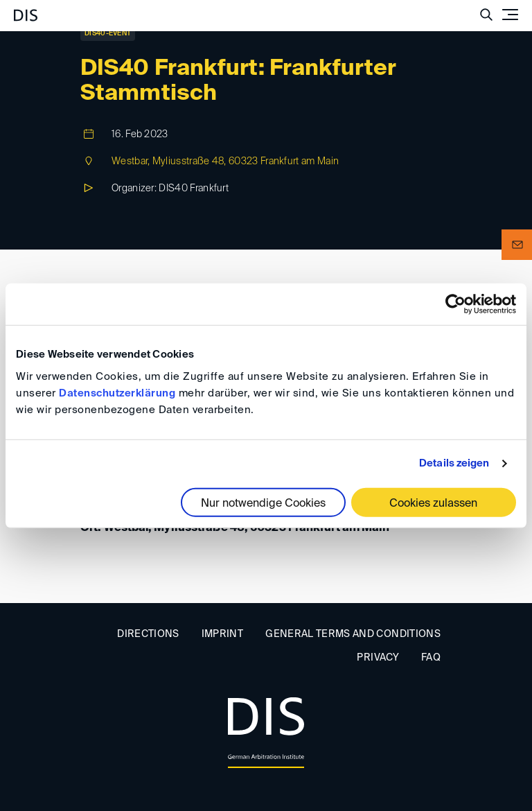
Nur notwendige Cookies (263, 503)
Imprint (222, 634)
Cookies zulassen (433, 503)
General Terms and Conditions (353, 634)
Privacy (378, 658)
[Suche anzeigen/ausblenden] (486, 15)
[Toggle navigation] (510, 15)
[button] (517, 245)
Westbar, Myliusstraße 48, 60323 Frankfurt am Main (225, 162)
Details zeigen (454, 463)
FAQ (431, 658)
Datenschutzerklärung (117, 393)
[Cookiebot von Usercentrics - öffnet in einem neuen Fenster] (455, 304)
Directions (148, 634)
